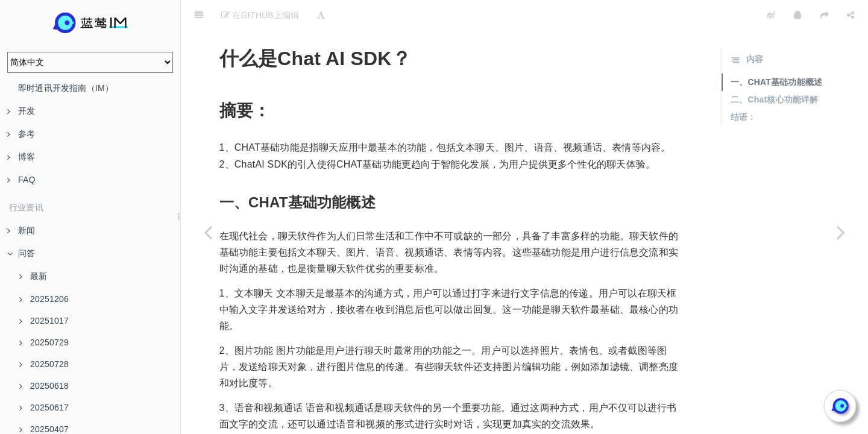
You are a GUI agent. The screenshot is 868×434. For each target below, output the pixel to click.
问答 (21, 253)
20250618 (44, 386)
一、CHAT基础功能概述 (776, 52)
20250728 (44, 364)
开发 (21, 111)
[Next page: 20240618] (841, 232)
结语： (744, 87)
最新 (33, 276)
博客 (21, 157)
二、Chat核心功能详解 (775, 69)
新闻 (21, 230)
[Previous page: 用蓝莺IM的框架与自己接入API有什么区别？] (208, 232)
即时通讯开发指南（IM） (66, 88)
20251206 (44, 299)
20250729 (44, 342)
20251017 (44, 321)
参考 (21, 134)
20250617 (44, 407)
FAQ (21, 180)
